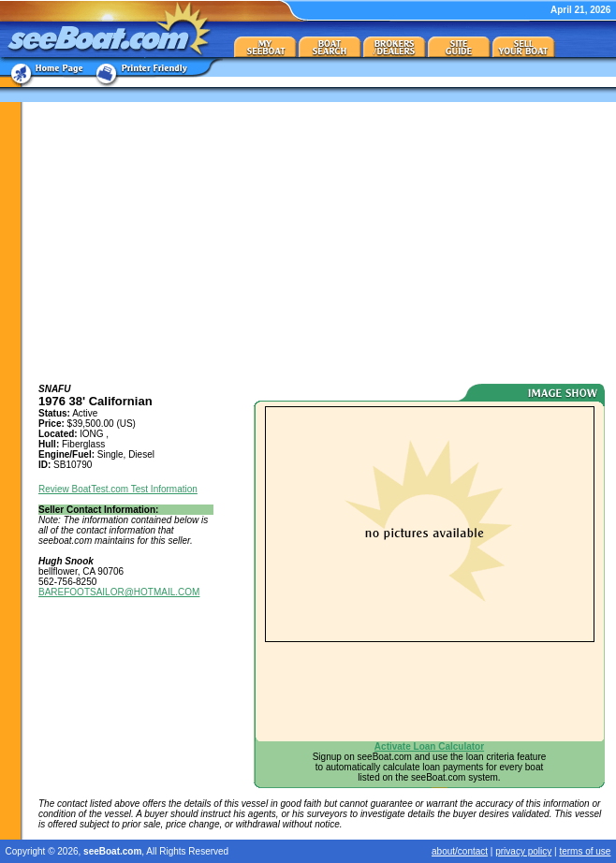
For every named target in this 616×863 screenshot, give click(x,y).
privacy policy (523, 851)
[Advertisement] (322, 242)
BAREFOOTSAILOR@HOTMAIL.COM (119, 592)
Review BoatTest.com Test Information (118, 489)
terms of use (585, 851)
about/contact (460, 851)
